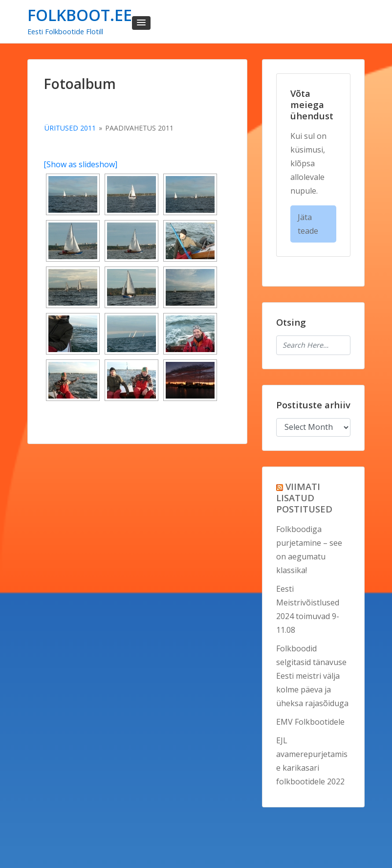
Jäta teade (308, 224)
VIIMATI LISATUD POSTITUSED (304, 498)
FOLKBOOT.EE (80, 15)
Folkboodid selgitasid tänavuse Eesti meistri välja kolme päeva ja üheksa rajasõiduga (312, 676)
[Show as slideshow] (80, 164)
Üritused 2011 (70, 128)
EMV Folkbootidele (310, 722)
